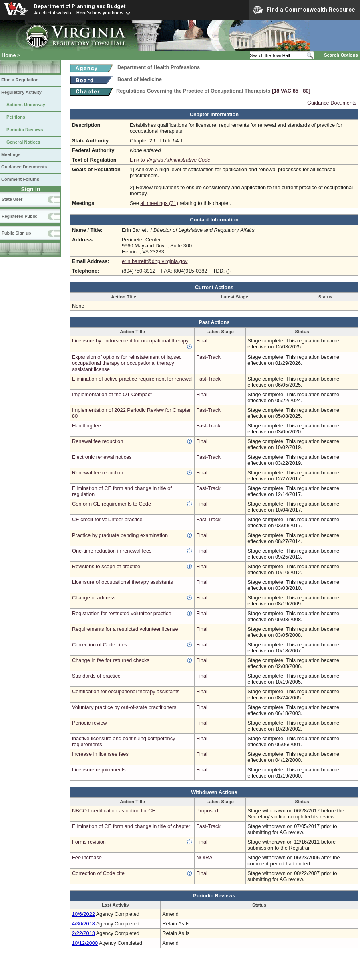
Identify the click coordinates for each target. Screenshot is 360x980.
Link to (170, 160)
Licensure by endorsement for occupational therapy (130, 341)
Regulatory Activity (21, 92)
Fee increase (87, 857)
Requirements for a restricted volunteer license (125, 629)
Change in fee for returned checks (111, 660)
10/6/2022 (83, 914)
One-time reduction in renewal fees (112, 551)
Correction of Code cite (98, 873)
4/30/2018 (83, 924)
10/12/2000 (85, 943)
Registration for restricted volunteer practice (122, 613)
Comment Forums (20, 179)
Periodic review (89, 723)
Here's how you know (100, 13)
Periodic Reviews (25, 130)
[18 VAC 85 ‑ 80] (291, 91)
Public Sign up (16, 233)
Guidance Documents (24, 167)
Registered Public (19, 216)
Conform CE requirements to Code (112, 504)
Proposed (207, 811)
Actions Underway (26, 105)
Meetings (11, 154)
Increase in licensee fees (100, 754)
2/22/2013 (83, 933)
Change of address (94, 598)
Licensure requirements (99, 770)
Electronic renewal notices (102, 457)
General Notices (23, 142)
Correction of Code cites (100, 645)
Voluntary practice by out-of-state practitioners (124, 707)
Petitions (16, 117)
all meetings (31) (159, 203)
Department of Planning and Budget (80, 6)
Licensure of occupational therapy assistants (123, 582)
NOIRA (204, 857)
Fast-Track (208, 357)
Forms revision (89, 842)
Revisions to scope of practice (106, 566)
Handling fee (86, 426)
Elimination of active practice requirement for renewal (132, 379)
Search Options (341, 55)
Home (9, 55)
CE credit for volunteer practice (107, 519)
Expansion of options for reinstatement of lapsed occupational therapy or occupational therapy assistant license (127, 363)
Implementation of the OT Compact (112, 394)
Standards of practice (96, 676)
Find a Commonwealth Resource (304, 10)
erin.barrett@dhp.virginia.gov (155, 261)
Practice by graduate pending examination (120, 535)
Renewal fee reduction (98, 441)
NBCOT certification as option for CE (114, 811)
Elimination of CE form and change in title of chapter (131, 826)
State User (12, 199)
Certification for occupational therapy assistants (126, 691)
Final (202, 341)
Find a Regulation (20, 80)
